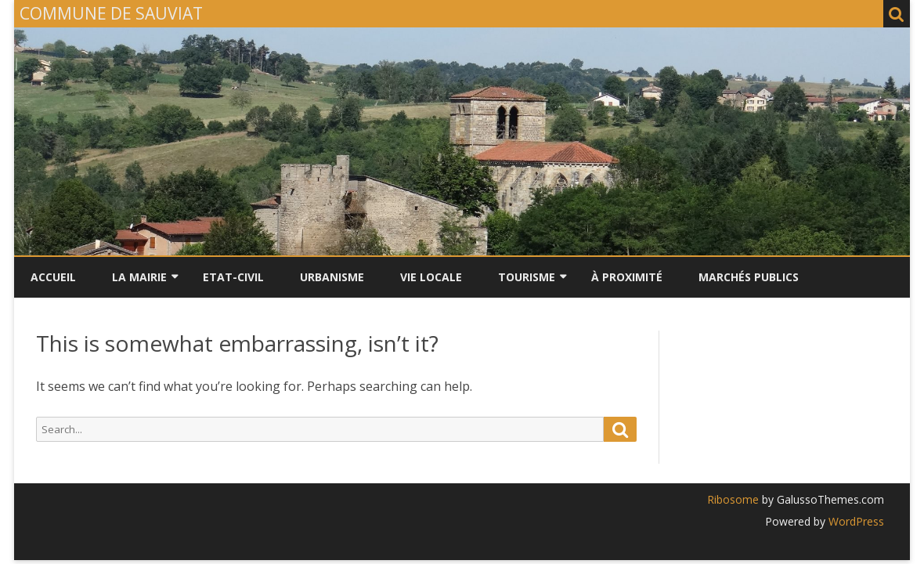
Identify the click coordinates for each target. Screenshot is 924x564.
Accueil (53, 277)
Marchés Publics (749, 277)
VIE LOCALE (431, 277)
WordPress (855, 521)
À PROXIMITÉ (627, 277)
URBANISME (332, 277)
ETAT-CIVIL (233, 277)
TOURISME (527, 277)
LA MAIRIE (139, 277)
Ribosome (733, 499)
